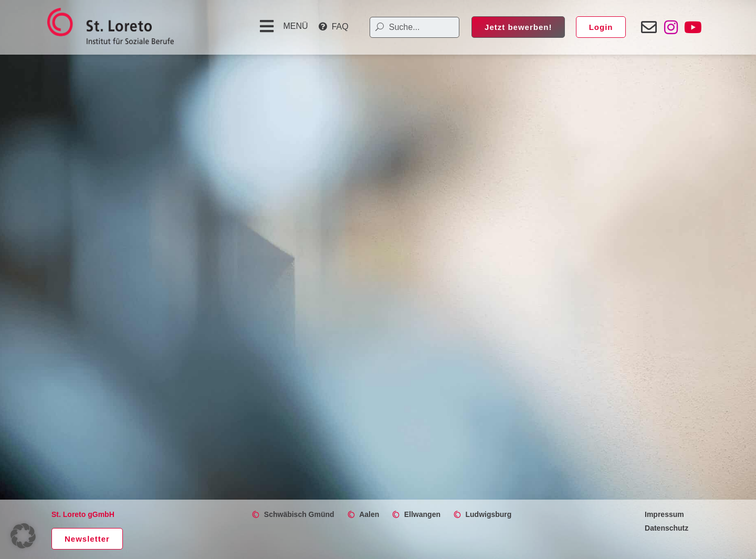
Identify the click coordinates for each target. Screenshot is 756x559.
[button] (282, 26)
